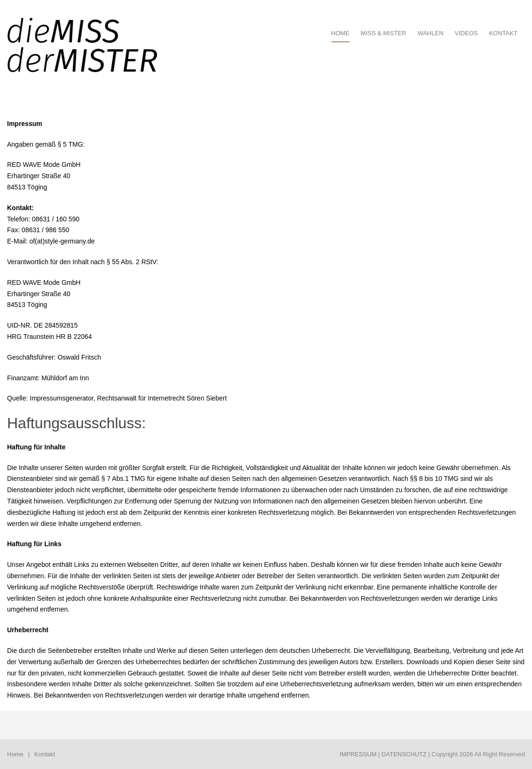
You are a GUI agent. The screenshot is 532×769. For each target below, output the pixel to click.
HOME (340, 33)
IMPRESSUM (358, 754)
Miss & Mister (384, 33)
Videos (466, 33)
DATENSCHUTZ (404, 754)
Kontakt (503, 33)
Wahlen (430, 33)
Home (15, 754)
